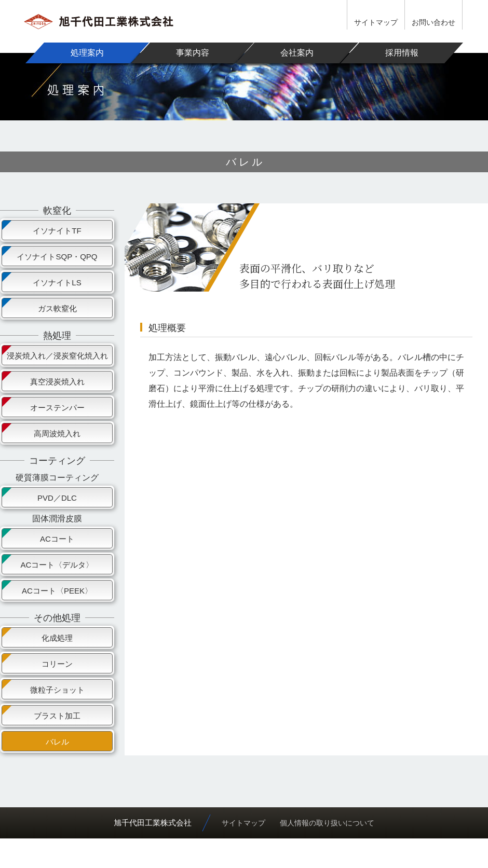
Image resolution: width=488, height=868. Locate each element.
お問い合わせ (433, 22)
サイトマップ (376, 22)
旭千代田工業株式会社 (153, 823)
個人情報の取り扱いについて (327, 823)
